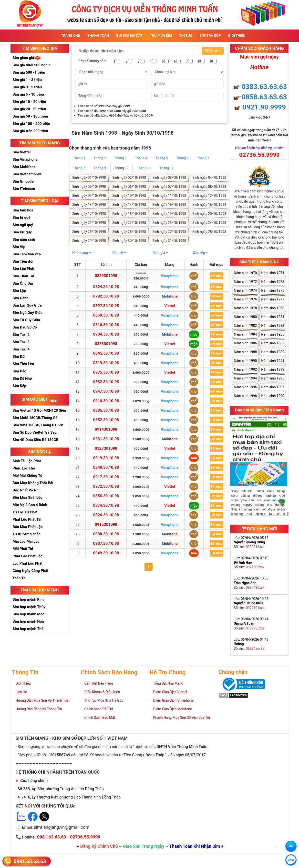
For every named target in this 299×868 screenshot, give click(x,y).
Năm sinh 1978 (245, 308)
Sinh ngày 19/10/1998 (169, 214)
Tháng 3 (120, 158)
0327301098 (106, 448)
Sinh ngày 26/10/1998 (129, 232)
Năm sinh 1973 (273, 282)
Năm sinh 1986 (245, 343)
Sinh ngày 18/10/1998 (129, 214)
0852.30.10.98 (106, 420)
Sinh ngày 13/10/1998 (89, 205)
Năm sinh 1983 (273, 326)
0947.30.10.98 (106, 391)
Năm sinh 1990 (245, 361)
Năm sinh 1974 (245, 290)
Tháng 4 (141, 158)
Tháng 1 (79, 158)
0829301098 (106, 276)
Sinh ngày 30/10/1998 (129, 241)
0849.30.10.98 (106, 467)
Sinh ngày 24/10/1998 (209, 223)
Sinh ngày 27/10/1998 (169, 232)
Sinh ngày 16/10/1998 (209, 205)
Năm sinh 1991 (273, 361)
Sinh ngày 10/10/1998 (129, 196)
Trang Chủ (71, 36)
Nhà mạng (82, 253)
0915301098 (106, 524)
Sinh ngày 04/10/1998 (209, 178)
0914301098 (106, 429)
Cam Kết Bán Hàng (99, 683)
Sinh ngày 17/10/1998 (89, 214)
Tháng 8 (79, 168)
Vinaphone (170, 276)
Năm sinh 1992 (245, 369)
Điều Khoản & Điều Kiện (102, 692)
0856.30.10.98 (106, 496)
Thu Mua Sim (161, 36)
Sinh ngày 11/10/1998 (169, 196)
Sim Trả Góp (210, 36)
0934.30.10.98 (106, 334)
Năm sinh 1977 (273, 299)
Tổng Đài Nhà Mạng (168, 683)
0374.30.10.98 (106, 505)
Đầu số (119, 253)
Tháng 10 (121, 168)
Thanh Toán (98, 36)
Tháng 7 (203, 158)
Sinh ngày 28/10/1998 (209, 232)
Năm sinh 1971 (273, 273)
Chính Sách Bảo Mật (100, 718)
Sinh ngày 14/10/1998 (129, 205)
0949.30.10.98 (106, 553)
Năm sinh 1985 (273, 334)
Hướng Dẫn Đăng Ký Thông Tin (39, 709)
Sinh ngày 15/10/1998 (169, 205)
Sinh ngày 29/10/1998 (89, 241)
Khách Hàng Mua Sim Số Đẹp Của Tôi (182, 718)
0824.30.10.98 (106, 287)
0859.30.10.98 (106, 315)
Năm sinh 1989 (273, 352)
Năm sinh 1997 (273, 387)
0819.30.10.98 (106, 363)
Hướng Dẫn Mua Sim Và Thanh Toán (43, 700)
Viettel (170, 306)
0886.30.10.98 (106, 410)
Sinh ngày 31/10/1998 (169, 241)
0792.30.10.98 (106, 296)
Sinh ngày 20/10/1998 (209, 214)
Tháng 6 (182, 158)
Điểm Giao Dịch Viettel (170, 692)
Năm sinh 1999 (273, 396)
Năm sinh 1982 (245, 326)
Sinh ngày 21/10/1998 (89, 223)
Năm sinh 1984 (245, 334)
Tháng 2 (100, 158)
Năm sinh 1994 (245, 378)
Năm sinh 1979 (273, 308)
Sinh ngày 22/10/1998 (129, 223)
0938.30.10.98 (106, 534)
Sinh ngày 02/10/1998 (129, 178)
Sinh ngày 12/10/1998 (209, 196)
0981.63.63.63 (30, 861)
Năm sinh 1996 (245, 387)
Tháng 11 (144, 168)
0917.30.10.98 (106, 477)
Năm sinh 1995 (273, 378)
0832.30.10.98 (106, 382)
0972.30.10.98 (106, 486)
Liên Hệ (21, 692)
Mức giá (160, 253)
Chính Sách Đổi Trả (99, 709)
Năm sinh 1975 (273, 290)
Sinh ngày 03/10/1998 (169, 178)
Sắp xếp (200, 253)
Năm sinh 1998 (245, 396)
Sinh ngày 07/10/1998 (169, 187)
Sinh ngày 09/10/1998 (89, 196)
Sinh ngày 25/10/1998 (89, 232)
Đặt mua (216, 276)
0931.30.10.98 (106, 439)
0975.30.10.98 (106, 372)
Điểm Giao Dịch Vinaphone (173, 700)
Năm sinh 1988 (245, 352)
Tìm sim (213, 51)
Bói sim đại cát (129, 36)
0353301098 (106, 344)
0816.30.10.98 (106, 325)
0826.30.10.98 (106, 515)
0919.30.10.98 (106, 458)
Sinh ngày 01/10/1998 (89, 178)
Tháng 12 (166, 168)
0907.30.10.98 (106, 544)
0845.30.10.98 (106, 353)
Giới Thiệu (237, 36)
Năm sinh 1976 (245, 299)
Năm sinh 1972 (245, 282)
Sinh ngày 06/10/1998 (129, 187)
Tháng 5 (162, 158)
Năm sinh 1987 (273, 343)
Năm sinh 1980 (245, 317)
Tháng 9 (100, 168)
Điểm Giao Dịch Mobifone (173, 709)
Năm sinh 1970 (245, 273)
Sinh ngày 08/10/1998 (209, 187)
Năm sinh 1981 (273, 317)
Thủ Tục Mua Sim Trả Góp (104, 700)
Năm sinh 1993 (273, 369)
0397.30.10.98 (106, 306)
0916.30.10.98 (106, 401)
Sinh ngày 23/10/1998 (169, 223)
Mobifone (170, 296)
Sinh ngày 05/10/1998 (89, 187)
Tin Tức (186, 36)
